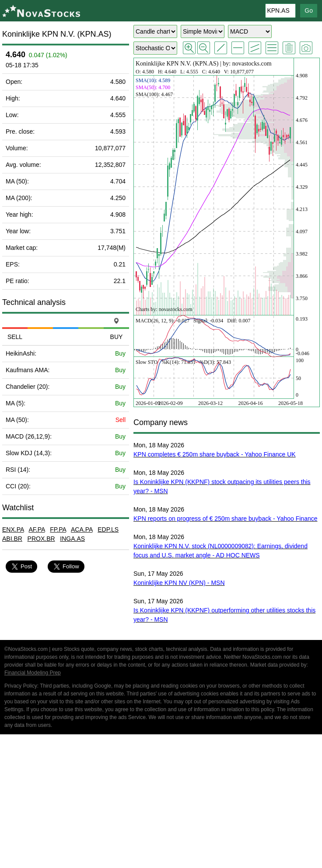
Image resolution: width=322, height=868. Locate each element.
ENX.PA (13, 529)
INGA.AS (72, 539)
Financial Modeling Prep (33, 673)
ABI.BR (12, 539)
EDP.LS (108, 529)
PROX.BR (41, 539)
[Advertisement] (161, 802)
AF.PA (37, 529)
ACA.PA (82, 529)
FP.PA (58, 529)
